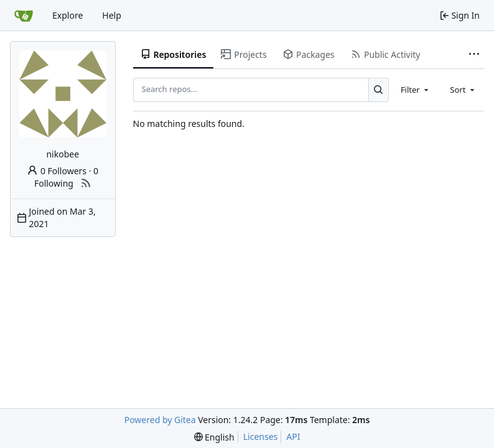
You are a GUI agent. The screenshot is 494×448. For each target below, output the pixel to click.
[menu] (214, 437)
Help (112, 15)
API (293, 436)
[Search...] (379, 90)
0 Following (66, 177)
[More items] (474, 55)
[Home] (24, 16)
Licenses (261, 436)
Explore (68, 15)
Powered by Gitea (160, 420)
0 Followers (57, 171)
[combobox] (416, 90)
